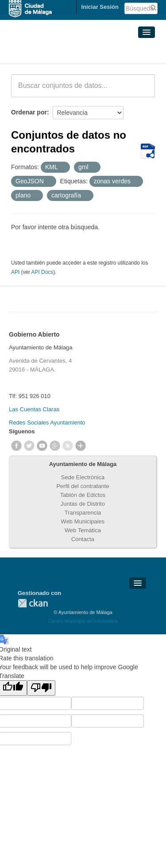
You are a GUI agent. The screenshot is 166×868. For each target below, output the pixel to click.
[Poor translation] (41, 688)
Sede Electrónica (83, 477)
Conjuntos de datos (50, 52)
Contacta (83, 539)
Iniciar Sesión (100, 7)
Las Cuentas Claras (34, 409)
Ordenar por (29, 112)
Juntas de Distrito (83, 504)
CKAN (33, 603)
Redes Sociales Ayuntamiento (47, 423)
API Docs (42, 272)
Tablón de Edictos (83, 495)
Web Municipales (83, 521)
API (15, 272)
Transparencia (83, 513)
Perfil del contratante (83, 486)
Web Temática (83, 530)
